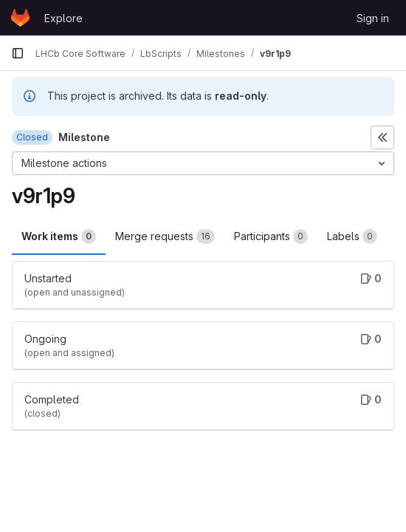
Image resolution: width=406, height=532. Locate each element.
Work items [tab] (59, 236)
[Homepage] (20, 18)
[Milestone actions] (203, 163)
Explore (63, 18)
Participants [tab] (271, 236)
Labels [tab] (352, 236)
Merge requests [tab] (165, 236)
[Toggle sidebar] (382, 137)
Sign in (373, 18)
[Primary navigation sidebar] (18, 53)
